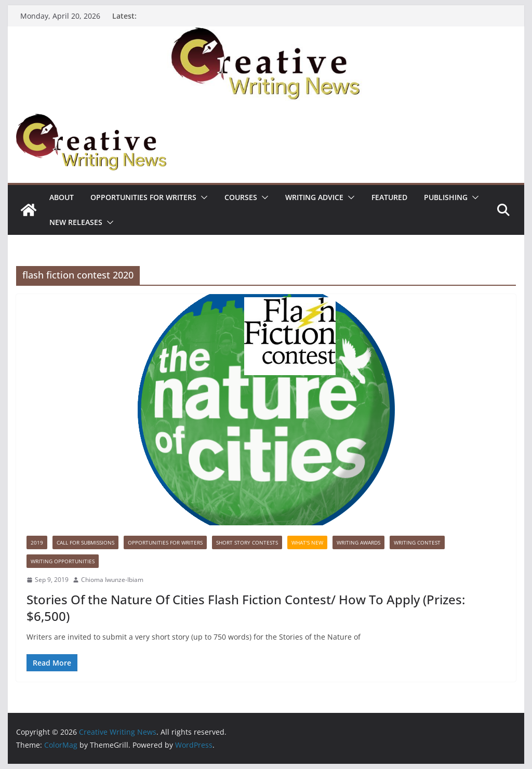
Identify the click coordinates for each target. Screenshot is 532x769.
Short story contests (247, 542)
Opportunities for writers (143, 197)
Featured (389, 197)
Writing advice (314, 197)
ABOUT (62, 197)
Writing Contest (417, 542)
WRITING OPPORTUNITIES (63, 561)
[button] (202, 197)
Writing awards (358, 542)
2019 (37, 542)
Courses (241, 197)
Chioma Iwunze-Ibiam (112, 580)
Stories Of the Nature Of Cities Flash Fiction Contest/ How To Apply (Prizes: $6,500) (246, 607)
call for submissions (85, 542)
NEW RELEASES (76, 222)
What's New (307, 542)
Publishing (446, 197)
